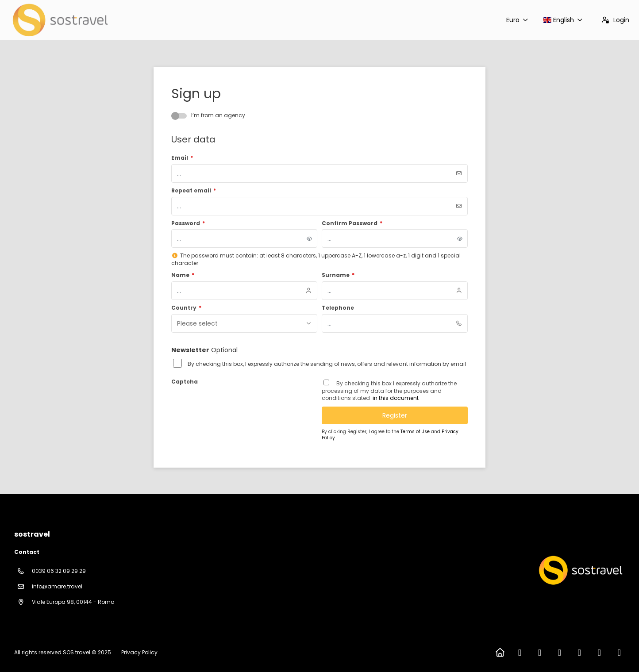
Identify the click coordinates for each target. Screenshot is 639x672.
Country (186, 308)
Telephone (338, 308)
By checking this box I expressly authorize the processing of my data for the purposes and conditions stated (389, 391)
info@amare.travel (57, 586)
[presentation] (239, 405)
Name (183, 275)
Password (188, 223)
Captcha (185, 382)
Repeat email (194, 191)
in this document (395, 398)
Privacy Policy (139, 652)
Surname (338, 275)
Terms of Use (416, 432)
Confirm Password (352, 223)
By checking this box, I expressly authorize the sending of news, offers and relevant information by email (327, 364)
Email (182, 158)
